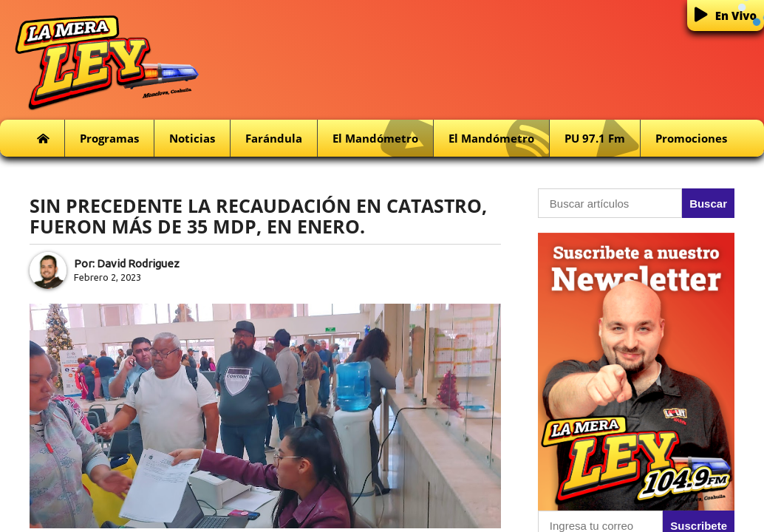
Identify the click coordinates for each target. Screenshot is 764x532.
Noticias (192, 138)
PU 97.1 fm (602, 139)
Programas (109, 138)
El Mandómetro (383, 139)
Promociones (691, 138)
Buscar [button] (708, 204)
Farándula (274, 138)
